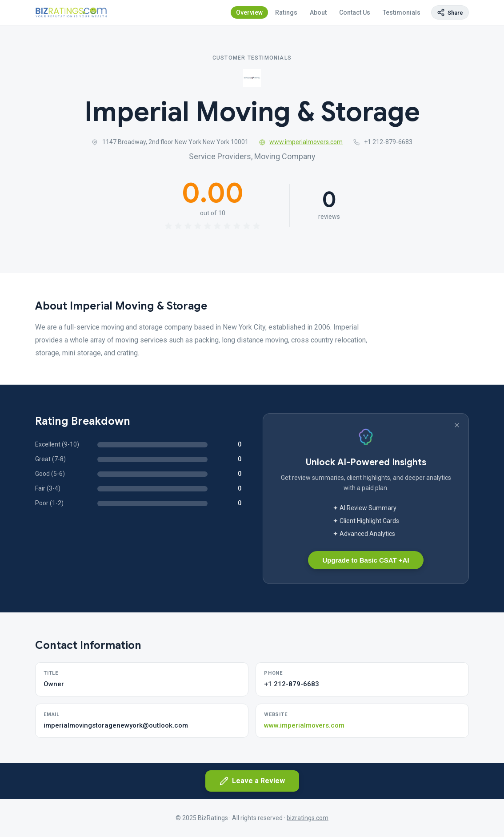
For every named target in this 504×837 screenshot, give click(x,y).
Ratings (286, 12)
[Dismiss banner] (457, 425)
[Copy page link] (450, 12)
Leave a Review (252, 781)
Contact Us (355, 12)
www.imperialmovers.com (301, 142)
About (318, 12)
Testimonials (402, 12)
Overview (249, 12)
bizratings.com (308, 818)
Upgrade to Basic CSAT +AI (366, 560)
